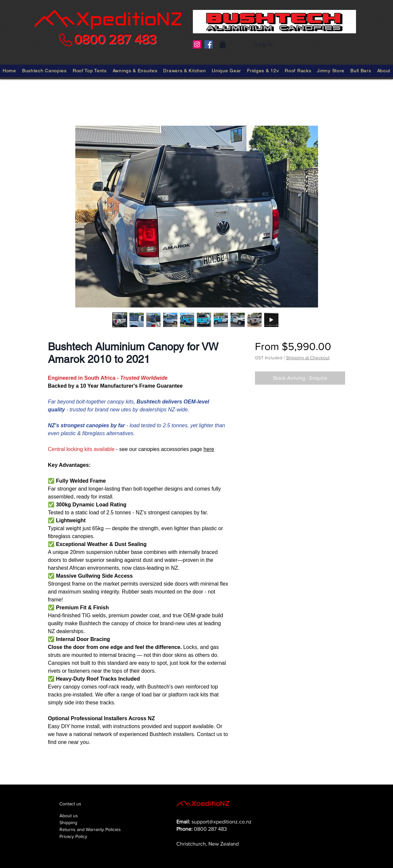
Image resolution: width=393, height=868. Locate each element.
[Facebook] (209, 44)
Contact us (70, 804)
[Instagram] (197, 44)
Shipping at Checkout (308, 358)
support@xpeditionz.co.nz (222, 822)
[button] (223, 44)
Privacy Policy (73, 836)
